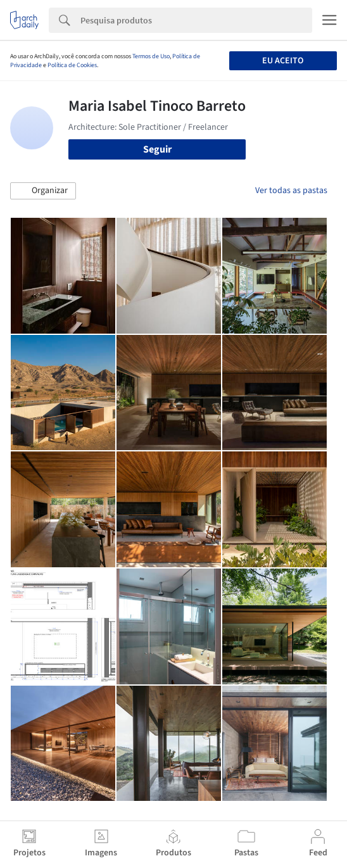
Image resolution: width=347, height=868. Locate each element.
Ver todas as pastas (291, 191)
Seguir (157, 149)
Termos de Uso (151, 56)
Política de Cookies (72, 65)
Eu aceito (283, 61)
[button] (43, 191)
